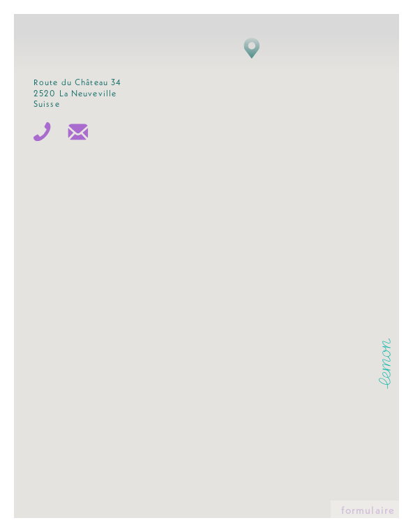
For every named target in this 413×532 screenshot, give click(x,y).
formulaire (368, 511)
